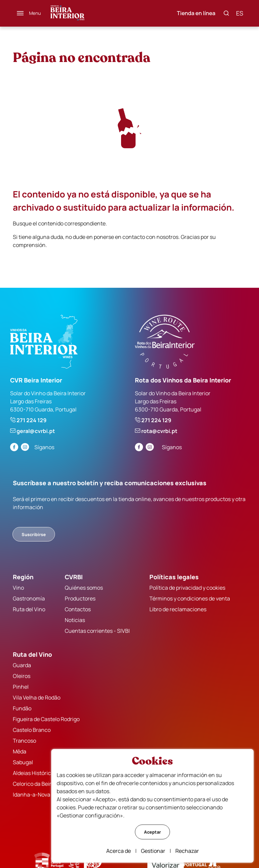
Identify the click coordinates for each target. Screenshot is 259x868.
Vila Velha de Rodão (37, 697)
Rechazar (187, 851)
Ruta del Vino (29, 609)
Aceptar (152, 832)
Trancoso (24, 741)
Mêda (20, 751)
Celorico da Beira (34, 784)
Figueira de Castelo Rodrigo (46, 719)
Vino (18, 588)
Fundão (22, 708)
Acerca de (119, 851)
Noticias (75, 620)
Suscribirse (34, 534)
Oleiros (22, 676)
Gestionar (153, 851)
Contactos (78, 609)
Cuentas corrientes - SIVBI (97, 631)
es (240, 13)
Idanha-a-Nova (32, 795)
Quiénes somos (84, 588)
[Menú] (29, 13)
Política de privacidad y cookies (187, 588)
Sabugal (23, 762)
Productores (80, 598)
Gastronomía (29, 598)
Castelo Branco (32, 730)
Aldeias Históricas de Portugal (49, 773)
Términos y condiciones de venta (190, 598)
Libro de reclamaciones (178, 609)
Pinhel (21, 687)
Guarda (22, 665)
